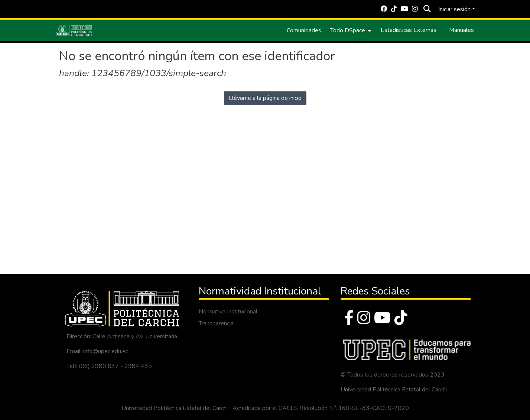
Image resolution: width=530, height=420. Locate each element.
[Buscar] (427, 9)
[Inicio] (74, 30)
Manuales (461, 30)
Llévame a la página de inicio (265, 98)
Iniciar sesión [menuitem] (454, 9)
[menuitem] (350, 30)
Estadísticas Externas (409, 30)
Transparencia (216, 323)
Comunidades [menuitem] (304, 30)
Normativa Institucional (228, 312)
